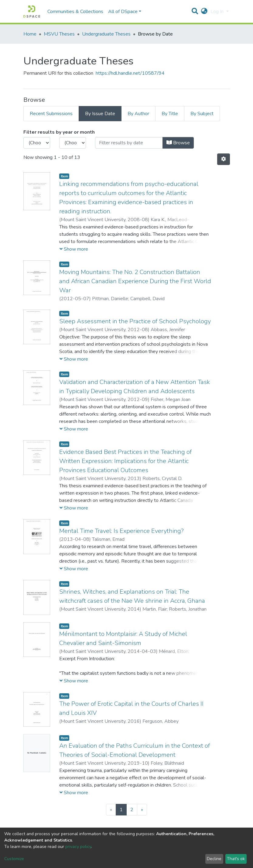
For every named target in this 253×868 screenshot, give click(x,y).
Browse (178, 143)
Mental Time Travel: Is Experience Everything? (121, 531)
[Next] (142, 810)
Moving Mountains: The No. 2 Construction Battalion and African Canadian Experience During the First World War (135, 281)
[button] (204, 12)
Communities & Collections (75, 12)
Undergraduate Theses (106, 34)
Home (30, 34)
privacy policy (78, 847)
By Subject (202, 114)
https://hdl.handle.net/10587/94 (130, 73)
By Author (138, 114)
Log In (218, 12)
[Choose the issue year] (37, 143)
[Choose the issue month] (73, 143)
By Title (170, 114)
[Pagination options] (224, 159)
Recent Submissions (51, 114)
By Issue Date (100, 114)
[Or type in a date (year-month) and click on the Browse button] (129, 143)
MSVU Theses (59, 34)
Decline (214, 859)
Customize (14, 859)
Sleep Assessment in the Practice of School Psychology (135, 321)
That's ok (236, 859)
